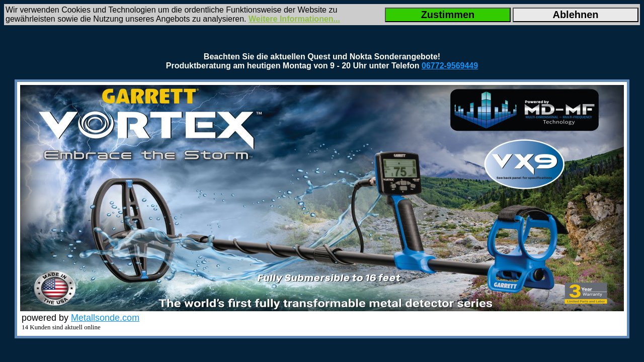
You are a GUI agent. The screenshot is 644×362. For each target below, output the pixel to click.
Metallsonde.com (105, 318)
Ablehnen (575, 15)
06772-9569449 (450, 66)
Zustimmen (448, 15)
